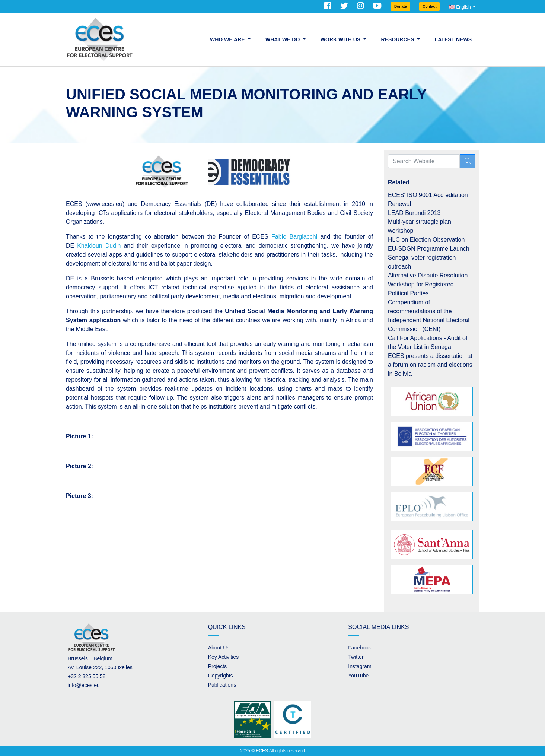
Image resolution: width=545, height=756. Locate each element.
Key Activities (223, 657)
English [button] (460, 7)
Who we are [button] (228, 39)
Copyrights (221, 676)
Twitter (356, 657)
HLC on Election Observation (426, 240)
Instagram (360, 666)
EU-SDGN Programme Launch (429, 249)
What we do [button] (283, 39)
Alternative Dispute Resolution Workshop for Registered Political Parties (428, 284)
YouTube (358, 676)
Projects (218, 666)
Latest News (453, 39)
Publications (222, 685)
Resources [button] (399, 39)
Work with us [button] (341, 39)
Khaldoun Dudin (99, 246)
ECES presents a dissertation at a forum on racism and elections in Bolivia (430, 365)
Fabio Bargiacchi (294, 237)
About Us (219, 648)
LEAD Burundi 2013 (414, 213)
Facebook (359, 648)
